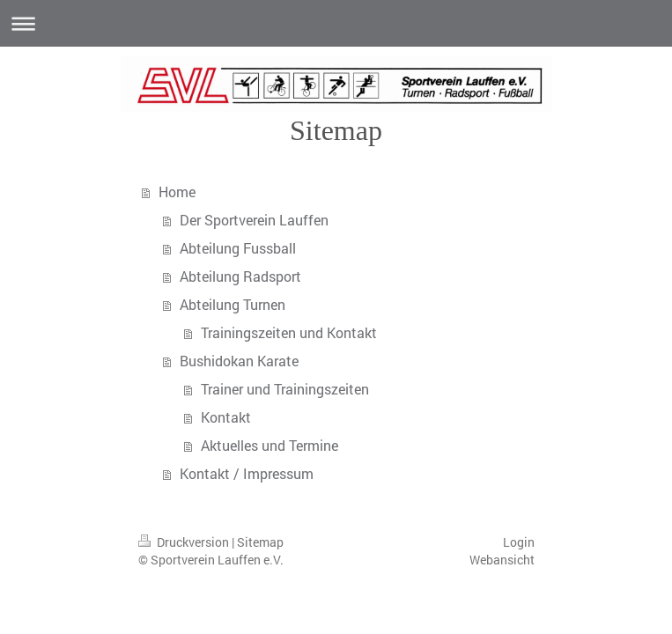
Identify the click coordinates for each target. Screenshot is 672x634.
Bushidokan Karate (239, 361)
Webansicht (502, 560)
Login (519, 542)
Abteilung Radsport (240, 276)
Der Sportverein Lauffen (254, 220)
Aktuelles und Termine (270, 445)
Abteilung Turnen (233, 304)
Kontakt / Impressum (247, 473)
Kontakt (226, 417)
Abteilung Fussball (238, 248)
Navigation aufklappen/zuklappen (336, 23)
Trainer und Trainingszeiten (285, 389)
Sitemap (260, 542)
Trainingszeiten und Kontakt (289, 332)
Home (177, 192)
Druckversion (185, 542)
